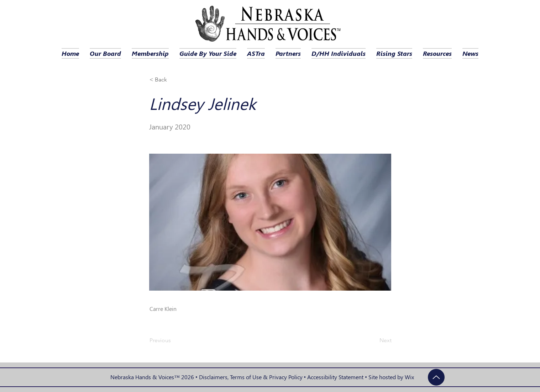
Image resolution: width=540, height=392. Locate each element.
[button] (173, 80)
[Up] (436, 377)
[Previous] (173, 340)
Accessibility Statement (335, 377)
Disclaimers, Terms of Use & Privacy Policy (251, 377)
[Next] (374, 340)
